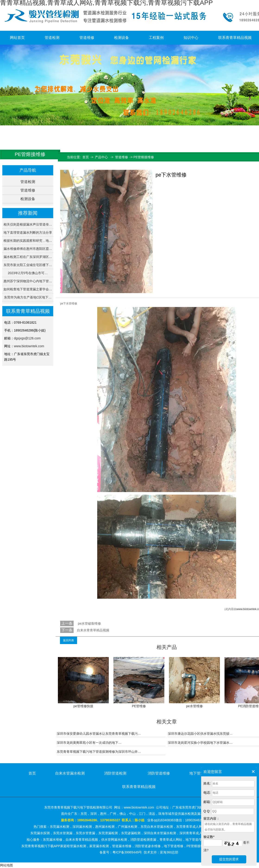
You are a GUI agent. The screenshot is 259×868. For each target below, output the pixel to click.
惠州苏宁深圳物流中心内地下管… (28, 281)
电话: (207, 793)
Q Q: (207, 811)
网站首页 (17, 38)
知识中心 (191, 38)
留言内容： (212, 818)
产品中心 (101, 157)
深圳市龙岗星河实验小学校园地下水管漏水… (200, 743)
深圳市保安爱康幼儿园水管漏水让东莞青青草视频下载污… (99, 734)
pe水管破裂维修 (89, 623)
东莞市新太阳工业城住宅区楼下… (28, 265)
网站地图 (6, 865)
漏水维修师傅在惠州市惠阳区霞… (28, 249)
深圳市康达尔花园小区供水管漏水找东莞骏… (200, 734)
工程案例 (156, 38)
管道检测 (52, 38)
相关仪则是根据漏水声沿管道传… (28, 224)
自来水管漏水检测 (70, 773)
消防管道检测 (115, 773)
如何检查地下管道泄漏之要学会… (28, 289)
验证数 (209, 837)
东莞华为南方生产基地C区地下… (28, 297)
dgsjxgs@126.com (27, 338)
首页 (86, 157)
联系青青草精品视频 (139, 787)
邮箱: (207, 802)
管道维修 (87, 38)
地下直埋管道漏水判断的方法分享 (28, 232)
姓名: (207, 783)
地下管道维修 (200, 773)
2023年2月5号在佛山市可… (28, 273)
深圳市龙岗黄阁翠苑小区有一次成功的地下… (89, 743)
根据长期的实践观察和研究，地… (28, 241)
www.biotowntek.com (29, 346)
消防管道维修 (159, 773)
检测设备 (122, 38)
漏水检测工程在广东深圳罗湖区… (28, 257)
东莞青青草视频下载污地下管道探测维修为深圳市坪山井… (99, 752)
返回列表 (69, 640)
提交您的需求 (229, 859)
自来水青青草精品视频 (93, 630)
